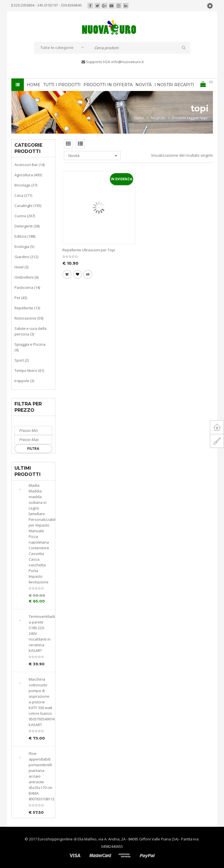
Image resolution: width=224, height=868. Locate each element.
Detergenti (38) (27, 226)
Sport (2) (22, 360)
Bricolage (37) (26, 185)
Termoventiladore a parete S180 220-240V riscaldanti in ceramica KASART (40, 633)
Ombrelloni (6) (26, 277)
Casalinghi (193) (28, 206)
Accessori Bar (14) (30, 165)
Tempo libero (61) (29, 370)
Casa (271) (23, 195)
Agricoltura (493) (28, 175)
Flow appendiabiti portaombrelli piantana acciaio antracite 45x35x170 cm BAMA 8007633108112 (40, 776)
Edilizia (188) (25, 236)
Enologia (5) (24, 246)
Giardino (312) (26, 257)
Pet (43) (21, 298)
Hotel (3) (21, 267)
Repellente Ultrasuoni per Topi (89, 250)
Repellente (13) (27, 308)
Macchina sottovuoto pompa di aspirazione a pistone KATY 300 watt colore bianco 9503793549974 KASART (40, 702)
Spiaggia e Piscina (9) (30, 347)
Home (139, 118)
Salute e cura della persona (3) (31, 331)
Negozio (158, 118)
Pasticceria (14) (27, 287)
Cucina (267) (25, 216)
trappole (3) (24, 381)
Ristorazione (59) (29, 318)
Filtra (33, 449)
